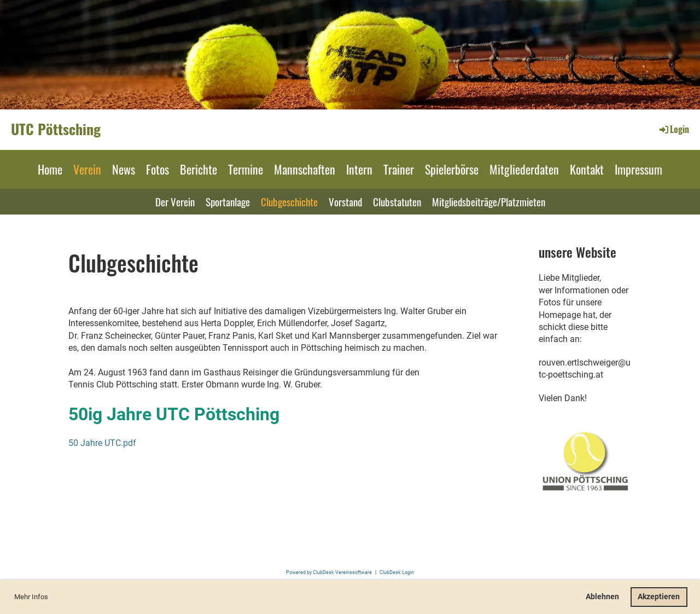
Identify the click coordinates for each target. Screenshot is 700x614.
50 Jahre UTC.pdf (102, 443)
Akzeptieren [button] (659, 597)
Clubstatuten (397, 201)
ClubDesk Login (397, 572)
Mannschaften (305, 169)
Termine (246, 169)
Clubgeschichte (289, 201)
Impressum (638, 169)
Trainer (399, 169)
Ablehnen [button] (602, 597)
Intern (359, 169)
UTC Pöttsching (56, 129)
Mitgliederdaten (524, 169)
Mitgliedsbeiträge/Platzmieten (489, 201)
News (124, 169)
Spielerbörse (452, 169)
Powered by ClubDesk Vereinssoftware (329, 572)
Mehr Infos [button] (31, 597)
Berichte (199, 169)
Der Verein (175, 201)
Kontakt (587, 169)
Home (50, 169)
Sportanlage (228, 201)
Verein (87, 169)
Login (673, 129)
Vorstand (345, 201)
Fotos (157, 169)
